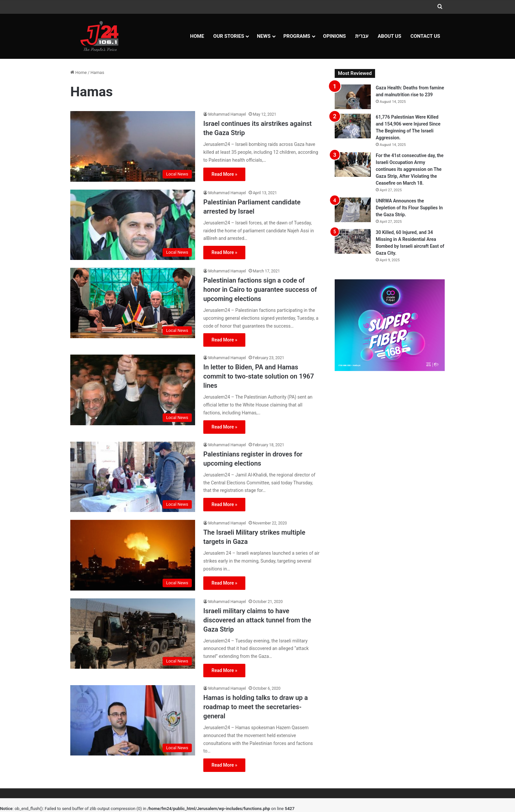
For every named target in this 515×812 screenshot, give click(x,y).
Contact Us (425, 36)
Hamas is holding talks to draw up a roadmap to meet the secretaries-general (256, 707)
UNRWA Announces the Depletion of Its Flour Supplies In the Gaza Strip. (409, 208)
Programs (297, 36)
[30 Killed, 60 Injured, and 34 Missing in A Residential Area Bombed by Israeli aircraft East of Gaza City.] (353, 241)
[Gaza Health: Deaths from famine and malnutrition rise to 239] (353, 97)
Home (197, 36)
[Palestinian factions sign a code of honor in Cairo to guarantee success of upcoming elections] (133, 303)
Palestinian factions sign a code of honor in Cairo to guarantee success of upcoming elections (260, 290)
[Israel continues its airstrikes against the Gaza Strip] (133, 146)
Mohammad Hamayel (227, 114)
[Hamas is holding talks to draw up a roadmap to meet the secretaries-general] (133, 720)
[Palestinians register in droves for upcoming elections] (133, 477)
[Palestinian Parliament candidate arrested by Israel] (133, 225)
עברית (362, 36)
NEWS (264, 36)
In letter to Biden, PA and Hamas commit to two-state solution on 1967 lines (259, 376)
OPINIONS (335, 36)
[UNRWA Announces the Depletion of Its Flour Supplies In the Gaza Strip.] (353, 210)
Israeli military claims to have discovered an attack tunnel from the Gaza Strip (257, 620)
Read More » (224, 174)
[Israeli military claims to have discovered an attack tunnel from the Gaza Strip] (133, 634)
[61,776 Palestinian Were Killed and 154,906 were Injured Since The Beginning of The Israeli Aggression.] (353, 126)
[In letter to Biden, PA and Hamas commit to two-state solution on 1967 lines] (133, 390)
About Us (390, 36)
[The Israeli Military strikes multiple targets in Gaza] (133, 555)
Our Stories (229, 36)
